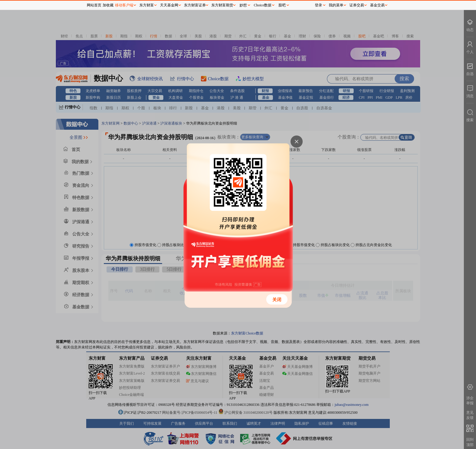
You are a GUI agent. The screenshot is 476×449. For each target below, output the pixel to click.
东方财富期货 (222, 5)
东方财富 (147, 5)
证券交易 (357, 5)
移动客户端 (124, 5)
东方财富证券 (195, 5)
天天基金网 (169, 5)
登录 (318, 5)
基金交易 (377, 5)
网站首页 (94, 5)
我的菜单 (336, 5)
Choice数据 (263, 5)
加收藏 (108, 5)
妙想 (243, 5)
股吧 (282, 5)
